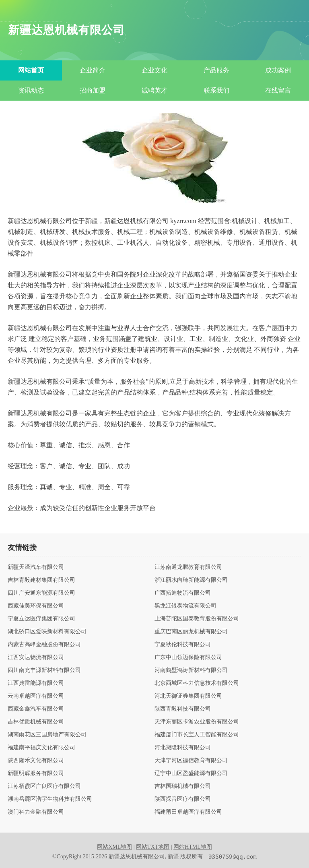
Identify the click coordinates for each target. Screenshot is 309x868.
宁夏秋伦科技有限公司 (183, 645)
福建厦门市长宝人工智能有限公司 (197, 735)
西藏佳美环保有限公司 (36, 606)
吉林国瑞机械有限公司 (183, 786)
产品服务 (216, 70)
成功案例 (278, 70)
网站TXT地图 (153, 847)
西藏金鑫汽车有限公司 (36, 709)
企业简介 (93, 70)
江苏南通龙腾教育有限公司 (188, 567)
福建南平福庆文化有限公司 (41, 748)
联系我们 (216, 90)
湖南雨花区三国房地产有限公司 (47, 735)
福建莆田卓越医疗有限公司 (188, 812)
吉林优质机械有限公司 (36, 722)
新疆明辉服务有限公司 (36, 773)
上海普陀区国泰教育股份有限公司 (197, 619)
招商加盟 (93, 90)
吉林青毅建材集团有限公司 (41, 580)
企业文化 (154, 70)
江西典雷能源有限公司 (36, 683)
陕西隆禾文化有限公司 (36, 761)
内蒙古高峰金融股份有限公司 (44, 645)
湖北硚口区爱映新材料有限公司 (47, 632)
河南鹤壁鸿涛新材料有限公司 (191, 670)
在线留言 (278, 90)
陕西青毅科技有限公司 (183, 709)
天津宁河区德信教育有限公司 (191, 761)
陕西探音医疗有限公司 (183, 799)
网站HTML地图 (193, 847)
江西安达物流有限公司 (36, 657)
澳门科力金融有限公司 (36, 812)
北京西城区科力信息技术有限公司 (197, 683)
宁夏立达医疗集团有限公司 (41, 619)
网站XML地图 (114, 847)
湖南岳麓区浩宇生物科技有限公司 (50, 799)
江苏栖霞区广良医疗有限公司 (44, 786)
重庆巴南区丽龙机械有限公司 (191, 632)
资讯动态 (31, 90)
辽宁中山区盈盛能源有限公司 (191, 773)
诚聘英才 (154, 90)
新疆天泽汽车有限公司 (36, 567)
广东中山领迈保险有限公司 (188, 657)
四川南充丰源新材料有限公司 (44, 670)
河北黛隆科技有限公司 (183, 748)
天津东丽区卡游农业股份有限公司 (197, 722)
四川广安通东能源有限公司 (41, 593)
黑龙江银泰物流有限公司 (185, 606)
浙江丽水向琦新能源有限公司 (191, 580)
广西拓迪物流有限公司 (183, 593)
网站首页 (31, 70)
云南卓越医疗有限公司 (36, 696)
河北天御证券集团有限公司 (188, 696)
